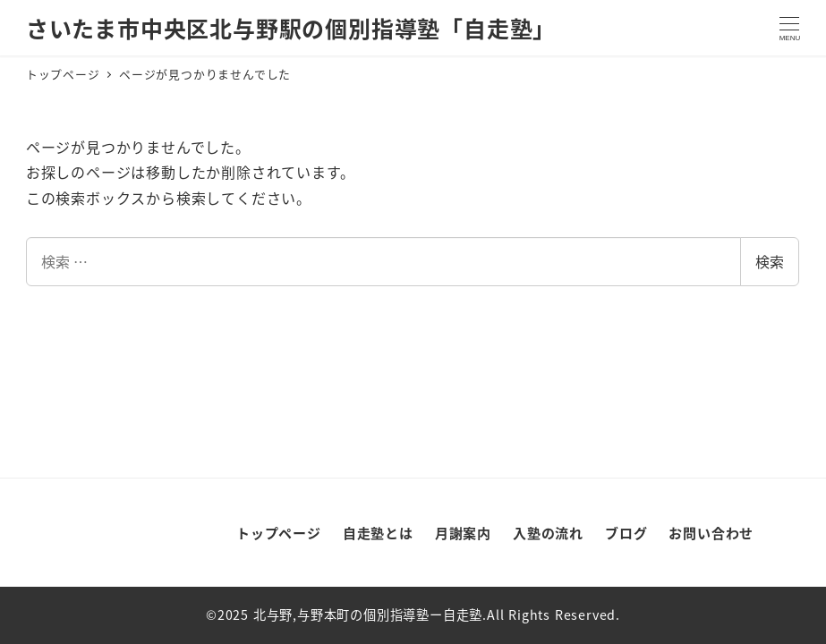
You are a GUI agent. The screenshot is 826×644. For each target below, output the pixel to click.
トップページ (279, 533)
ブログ (626, 533)
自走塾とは (378, 533)
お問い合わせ (711, 533)
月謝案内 (463, 533)
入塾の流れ (548, 533)
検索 (770, 261)
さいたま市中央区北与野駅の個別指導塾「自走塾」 (291, 28)
